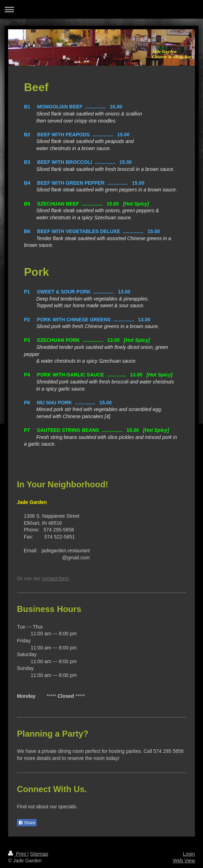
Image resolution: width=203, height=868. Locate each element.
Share (27, 823)
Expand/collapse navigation (101, 9)
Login (189, 854)
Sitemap (39, 854)
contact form (55, 578)
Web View (184, 861)
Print (18, 854)
